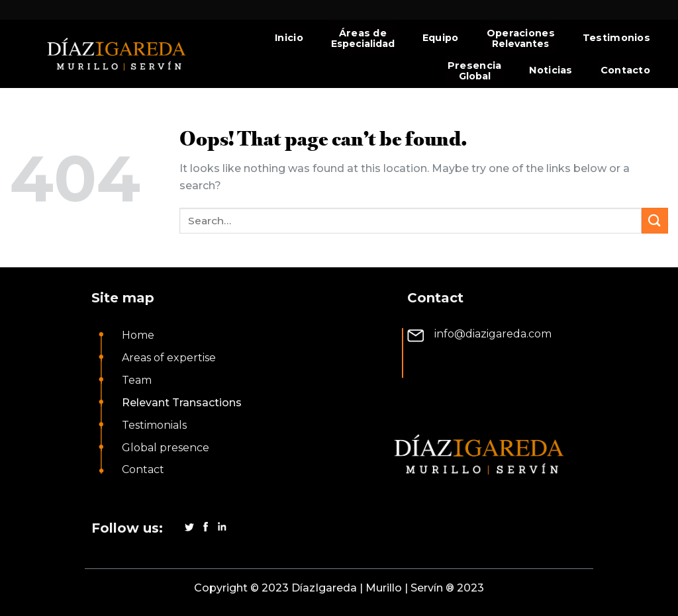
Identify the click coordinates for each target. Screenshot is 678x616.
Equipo (441, 38)
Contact (143, 469)
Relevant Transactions (182, 403)
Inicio (289, 38)
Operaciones (521, 33)
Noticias (551, 70)
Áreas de (363, 33)
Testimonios (616, 38)
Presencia (475, 66)
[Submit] (655, 221)
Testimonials (154, 425)
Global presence (166, 448)
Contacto (625, 70)
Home (138, 335)
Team (137, 380)
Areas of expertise (169, 358)
